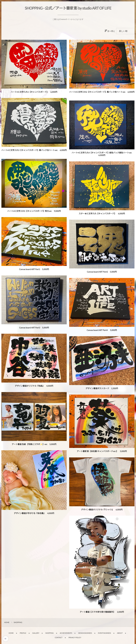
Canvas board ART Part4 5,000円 (102, 331)
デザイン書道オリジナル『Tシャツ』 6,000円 (102, 510)
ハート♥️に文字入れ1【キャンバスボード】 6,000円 (34, 92)
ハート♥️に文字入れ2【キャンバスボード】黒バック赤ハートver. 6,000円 (102, 92)
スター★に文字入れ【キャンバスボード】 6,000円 (102, 214)
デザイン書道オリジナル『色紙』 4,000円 (34, 387)
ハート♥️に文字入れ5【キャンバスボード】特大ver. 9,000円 (34, 212)
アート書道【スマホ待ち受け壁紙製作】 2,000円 (102, 613)
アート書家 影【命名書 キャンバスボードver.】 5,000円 (102, 452)
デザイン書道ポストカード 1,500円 (102, 389)
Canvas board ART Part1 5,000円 (34, 270)
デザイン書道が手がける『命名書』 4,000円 (34, 514)
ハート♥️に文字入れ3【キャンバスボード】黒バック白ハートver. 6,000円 (34, 150)
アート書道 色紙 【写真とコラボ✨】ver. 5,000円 (34, 445)
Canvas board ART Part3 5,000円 (34, 328)
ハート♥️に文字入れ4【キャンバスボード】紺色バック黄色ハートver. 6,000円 (103, 154)
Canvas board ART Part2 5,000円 (102, 273)
